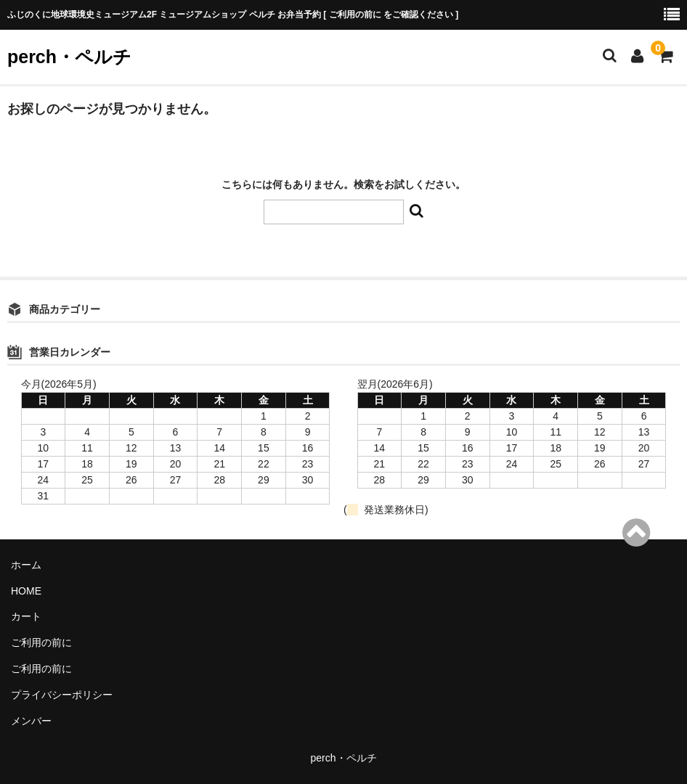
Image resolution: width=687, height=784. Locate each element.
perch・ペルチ (69, 57)
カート (26, 616)
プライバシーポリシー (62, 695)
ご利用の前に (41, 642)
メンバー (31, 721)
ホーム (26, 565)
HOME (26, 591)
